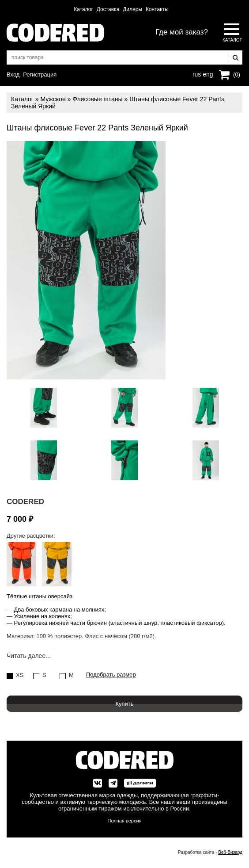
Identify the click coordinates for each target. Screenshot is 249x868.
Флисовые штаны (97, 99)
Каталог (83, 9)
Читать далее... (29, 656)
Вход (13, 75)
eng (207, 73)
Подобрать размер (111, 675)
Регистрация (40, 75)
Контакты (157, 9)
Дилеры (132, 9)
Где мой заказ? (182, 32)
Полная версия (125, 821)
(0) (237, 75)
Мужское (53, 99)
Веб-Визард (230, 852)
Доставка (108, 9)
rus (197, 73)
